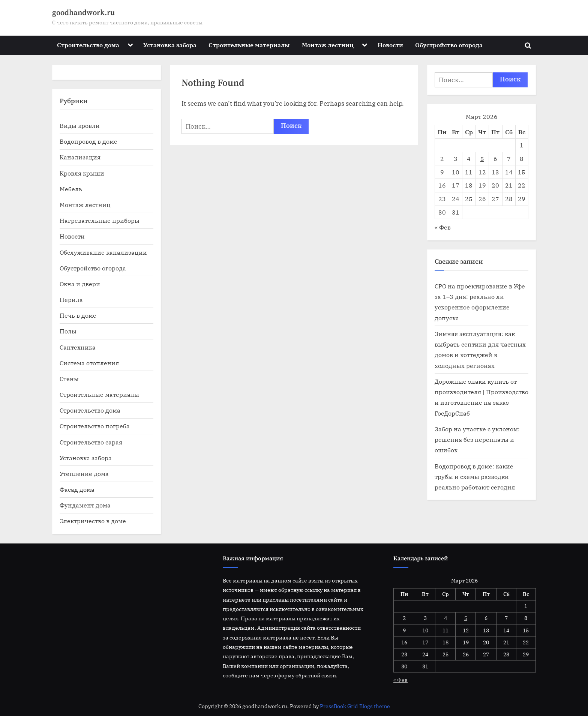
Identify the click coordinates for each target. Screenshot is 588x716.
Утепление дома (84, 474)
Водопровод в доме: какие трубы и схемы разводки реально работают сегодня (475, 477)
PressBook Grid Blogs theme (355, 706)
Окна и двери (80, 284)
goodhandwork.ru (83, 13)
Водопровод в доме (88, 141)
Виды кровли (80, 125)
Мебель (71, 189)
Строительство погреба (95, 426)
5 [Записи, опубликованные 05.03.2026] (482, 158)
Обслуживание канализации (103, 252)
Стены (69, 379)
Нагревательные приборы (100, 220)
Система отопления (89, 363)
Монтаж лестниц (328, 45)
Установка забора (170, 45)
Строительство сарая (91, 442)
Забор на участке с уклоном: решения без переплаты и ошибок (477, 440)
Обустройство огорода (449, 45)
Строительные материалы (249, 45)
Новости (390, 45)
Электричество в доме (93, 521)
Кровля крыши (82, 173)
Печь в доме (78, 315)
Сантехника (78, 347)
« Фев (443, 227)
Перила (71, 299)
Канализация (80, 157)
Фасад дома (77, 489)
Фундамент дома (85, 505)
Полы (68, 331)
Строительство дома (88, 45)
